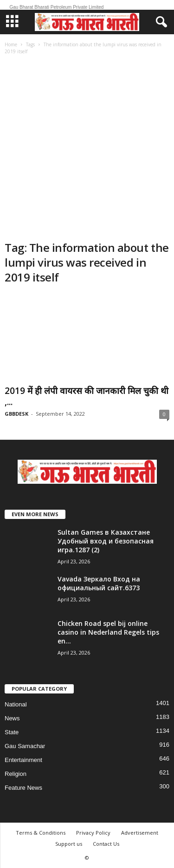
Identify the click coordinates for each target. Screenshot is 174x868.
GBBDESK (16, 414)
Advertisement (140, 833)
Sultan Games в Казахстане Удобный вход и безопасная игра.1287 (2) (106, 541)
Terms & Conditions (41, 833)
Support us (69, 844)
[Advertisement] (87, 149)
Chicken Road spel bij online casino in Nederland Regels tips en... (108, 632)
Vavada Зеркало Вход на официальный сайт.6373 (99, 583)
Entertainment (23, 760)
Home (11, 44)
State (12, 732)
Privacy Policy (93, 833)
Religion (16, 774)
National (16, 704)
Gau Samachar (25, 746)
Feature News (23, 788)
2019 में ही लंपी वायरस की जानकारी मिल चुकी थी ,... (87, 396)
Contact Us (106, 844)
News (12, 718)
